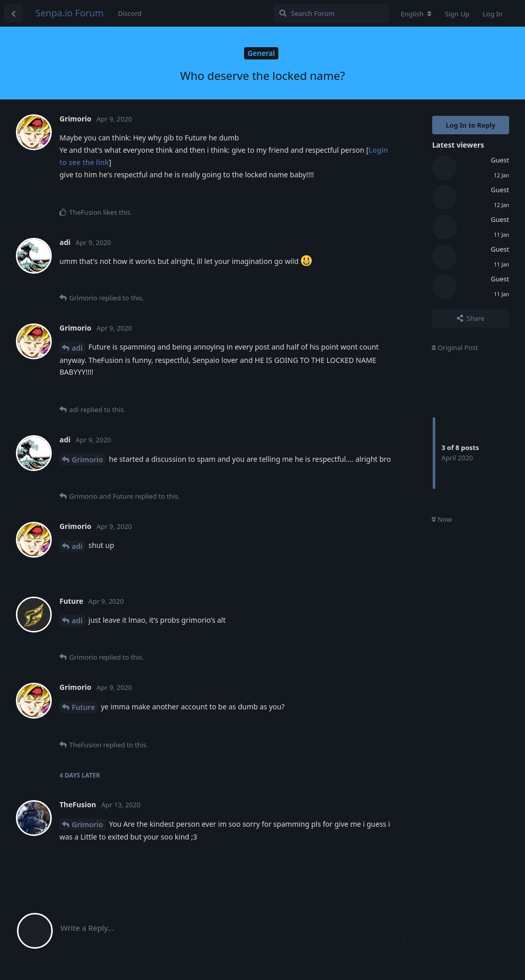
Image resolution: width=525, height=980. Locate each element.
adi (77, 348)
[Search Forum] (331, 13)
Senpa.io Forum (69, 13)
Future (83, 707)
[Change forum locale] (416, 14)
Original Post (455, 348)
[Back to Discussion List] (13, 13)
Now (442, 519)
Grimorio (87, 460)
